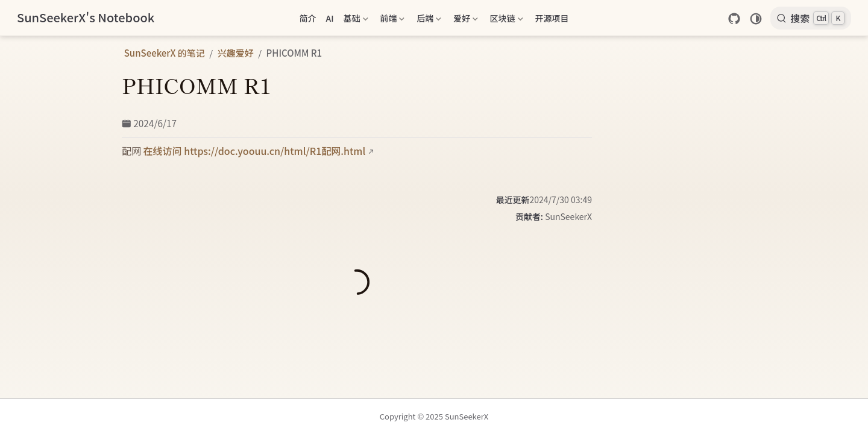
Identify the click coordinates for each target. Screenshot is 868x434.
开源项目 (552, 18)
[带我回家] (86, 18)
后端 (429, 20)
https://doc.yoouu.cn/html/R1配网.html (275, 151)
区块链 (507, 20)
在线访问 (163, 151)
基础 (356, 20)
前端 (392, 20)
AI (329, 18)
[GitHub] (734, 18)
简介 (307, 18)
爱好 (466, 20)
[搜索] (811, 18)
